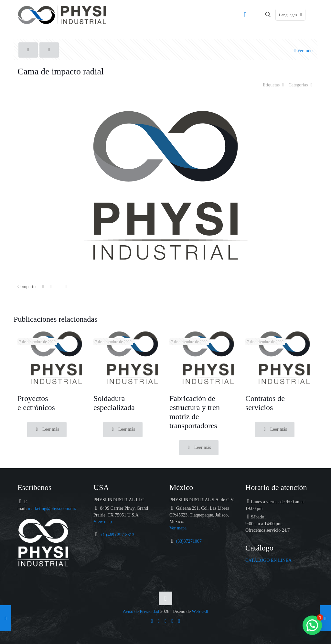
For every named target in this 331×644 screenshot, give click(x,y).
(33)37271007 (189, 541)
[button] (312, 625)
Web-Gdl (200, 611)
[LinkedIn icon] (166, 621)
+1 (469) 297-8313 (117, 535)
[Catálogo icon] (179, 621)
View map (103, 522)
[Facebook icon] (159, 621)
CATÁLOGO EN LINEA (268, 560)
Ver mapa (178, 528)
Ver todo (303, 50)
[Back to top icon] (165, 598)
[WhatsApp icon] (152, 621)
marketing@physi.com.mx (52, 509)
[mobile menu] (245, 15)
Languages (291, 15)
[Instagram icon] (172, 621)
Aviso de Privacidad (141, 611)
